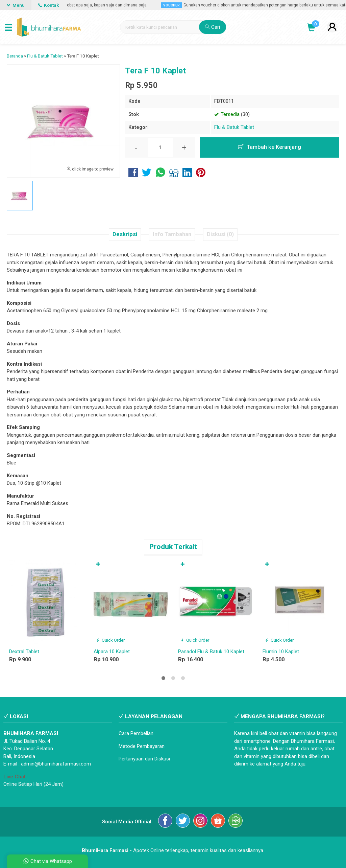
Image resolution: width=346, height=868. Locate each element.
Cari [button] (213, 27)
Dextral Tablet (24, 652)
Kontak (48, 5)
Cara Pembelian (136, 733)
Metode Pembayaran (142, 746)
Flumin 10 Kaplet (281, 652)
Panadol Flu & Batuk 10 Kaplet (211, 652)
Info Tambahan (172, 234)
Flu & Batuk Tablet (234, 127)
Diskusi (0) (220, 234)
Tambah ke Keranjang (269, 147)
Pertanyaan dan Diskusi (144, 759)
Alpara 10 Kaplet (112, 652)
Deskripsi (125, 234)
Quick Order (110, 640)
